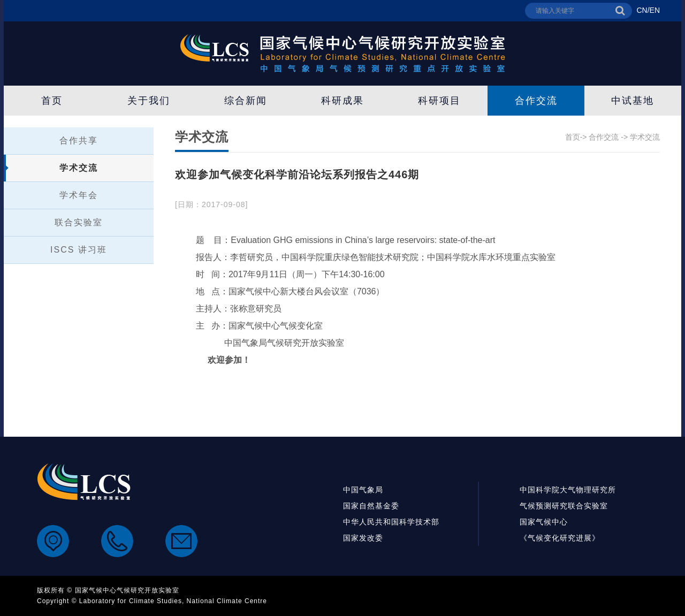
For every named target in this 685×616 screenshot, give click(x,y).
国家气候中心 (544, 522)
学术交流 (79, 168)
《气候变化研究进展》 (560, 538)
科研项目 (439, 101)
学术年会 (79, 195)
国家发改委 (363, 538)
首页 (52, 101)
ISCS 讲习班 (79, 250)
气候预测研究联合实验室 (564, 506)
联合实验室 (79, 222)
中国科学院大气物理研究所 (568, 490)
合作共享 (79, 140)
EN (655, 10)
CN (642, 10)
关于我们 (149, 101)
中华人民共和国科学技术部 (391, 522)
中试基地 (633, 101)
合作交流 (536, 101)
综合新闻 (246, 101)
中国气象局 (363, 490)
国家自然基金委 (371, 506)
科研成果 (342, 101)
